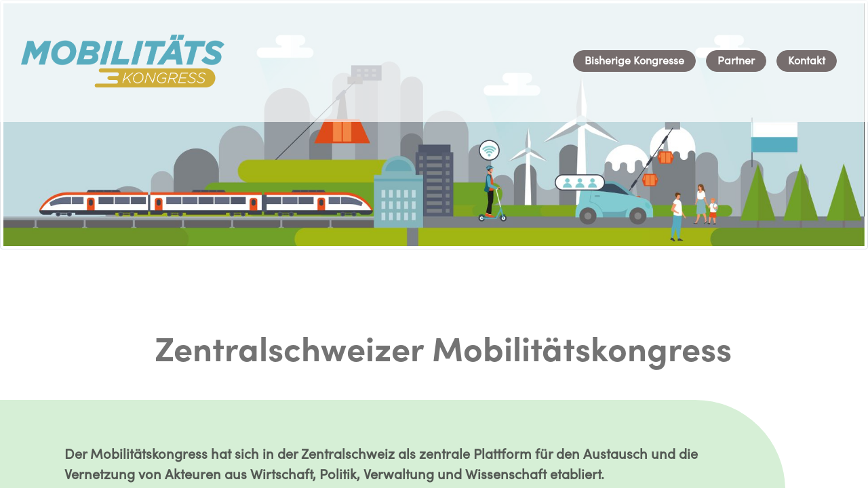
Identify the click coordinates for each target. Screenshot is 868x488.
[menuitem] (634, 61)
